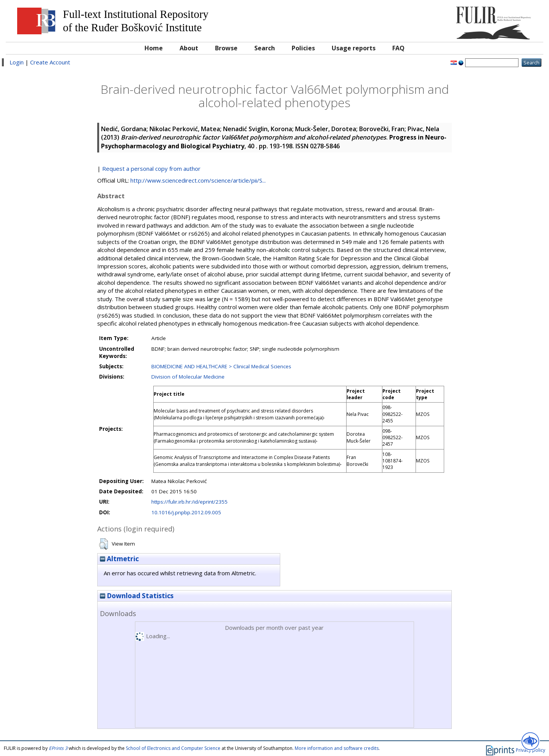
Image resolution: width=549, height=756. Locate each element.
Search (265, 48)
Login (17, 62)
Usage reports (354, 48)
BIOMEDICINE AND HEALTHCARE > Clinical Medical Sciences (221, 366)
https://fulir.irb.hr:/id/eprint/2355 (189, 502)
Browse (226, 48)
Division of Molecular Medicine (188, 377)
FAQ (398, 48)
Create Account (50, 62)
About (189, 48)
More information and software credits (337, 748)
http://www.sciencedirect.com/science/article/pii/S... (198, 180)
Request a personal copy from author (151, 169)
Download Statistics (137, 596)
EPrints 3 (58, 748)
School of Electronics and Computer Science (173, 748)
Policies (303, 48)
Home (154, 48)
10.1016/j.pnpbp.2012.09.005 (186, 512)
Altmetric (119, 559)
